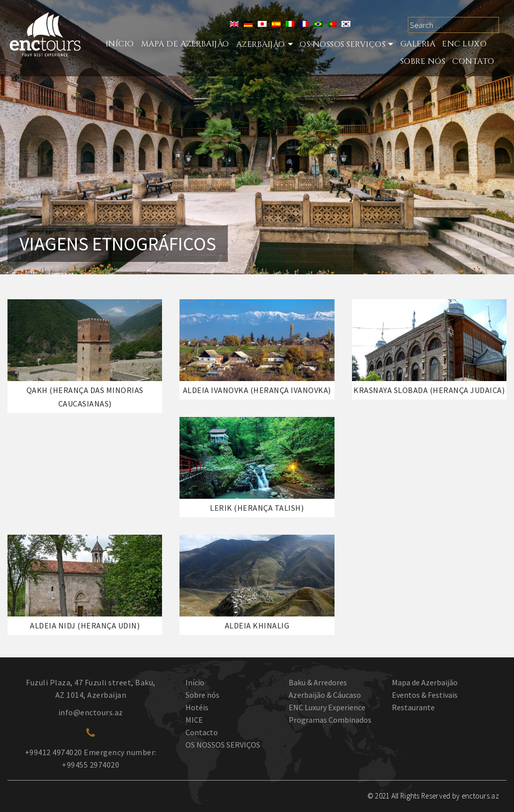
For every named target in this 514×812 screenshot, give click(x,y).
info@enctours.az (91, 712)
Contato (473, 61)
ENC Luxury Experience (327, 707)
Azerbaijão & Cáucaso (325, 695)
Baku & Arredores (318, 682)
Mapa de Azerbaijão (185, 44)
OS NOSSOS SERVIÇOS (223, 745)
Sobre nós (423, 61)
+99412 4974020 (54, 752)
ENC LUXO (464, 44)
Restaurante (413, 707)
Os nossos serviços (343, 44)
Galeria (418, 44)
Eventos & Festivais (425, 695)
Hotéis (197, 707)
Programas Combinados (330, 720)
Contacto (202, 732)
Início (120, 44)
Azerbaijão (261, 44)
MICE (194, 720)
